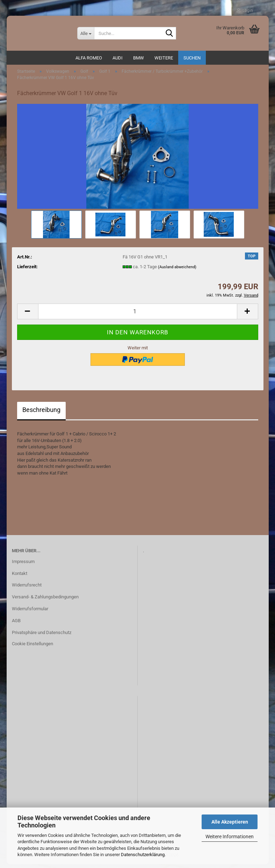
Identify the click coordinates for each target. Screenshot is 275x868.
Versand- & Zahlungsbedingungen (45, 600)
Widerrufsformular (30, 612)
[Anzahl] (138, 315)
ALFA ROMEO (89, 58)
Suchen (192, 58)
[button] (28, 315)
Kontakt (20, 577)
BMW (139, 58)
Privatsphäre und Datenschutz (42, 636)
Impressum (23, 565)
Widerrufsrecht (27, 589)
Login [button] (245, 10)
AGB (16, 624)
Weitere (164, 58)
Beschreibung (41, 413)
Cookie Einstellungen (32, 647)
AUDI (118, 58)
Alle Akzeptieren (230, 822)
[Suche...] (86, 33)
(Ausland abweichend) (177, 271)
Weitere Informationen (230, 837)
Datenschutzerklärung (143, 855)
